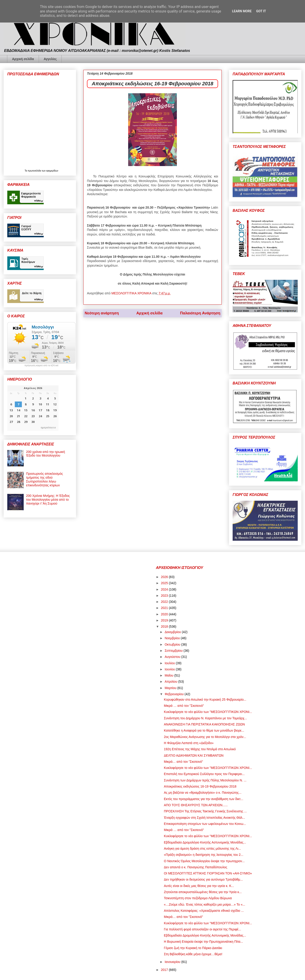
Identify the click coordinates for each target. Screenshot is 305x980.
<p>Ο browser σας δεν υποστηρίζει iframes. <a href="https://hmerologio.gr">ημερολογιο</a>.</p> (33, 408)
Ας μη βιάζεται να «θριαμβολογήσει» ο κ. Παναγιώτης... (203, 793)
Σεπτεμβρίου (174, 651)
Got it (261, 11)
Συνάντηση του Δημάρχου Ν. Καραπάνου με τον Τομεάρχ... (205, 718)
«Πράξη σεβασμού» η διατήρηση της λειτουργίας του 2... (204, 855)
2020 (165, 614)
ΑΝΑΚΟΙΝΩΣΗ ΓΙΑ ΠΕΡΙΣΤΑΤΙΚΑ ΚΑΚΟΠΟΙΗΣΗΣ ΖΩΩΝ (204, 724)
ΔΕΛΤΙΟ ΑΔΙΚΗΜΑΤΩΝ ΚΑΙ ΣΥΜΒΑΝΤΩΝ (194, 755)
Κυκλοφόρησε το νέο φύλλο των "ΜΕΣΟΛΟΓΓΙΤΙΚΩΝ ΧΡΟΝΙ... (208, 712)
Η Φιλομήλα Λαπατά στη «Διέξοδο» (189, 743)
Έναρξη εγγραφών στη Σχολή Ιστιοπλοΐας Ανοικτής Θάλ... (205, 818)
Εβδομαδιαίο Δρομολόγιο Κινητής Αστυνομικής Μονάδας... (205, 842)
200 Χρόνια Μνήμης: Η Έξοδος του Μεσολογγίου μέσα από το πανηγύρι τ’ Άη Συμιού (48, 500)
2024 (165, 589)
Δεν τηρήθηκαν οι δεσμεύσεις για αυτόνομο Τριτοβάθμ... (203, 879)
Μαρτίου (171, 688)
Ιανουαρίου (173, 962)
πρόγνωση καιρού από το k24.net (42, 366)
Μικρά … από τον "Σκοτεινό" (184, 706)
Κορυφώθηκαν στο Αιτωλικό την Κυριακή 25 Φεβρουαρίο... (205, 700)
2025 (165, 583)
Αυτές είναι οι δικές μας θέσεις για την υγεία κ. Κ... (199, 886)
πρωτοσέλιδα (35, 171)
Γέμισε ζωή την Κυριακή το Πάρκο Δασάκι (193, 948)
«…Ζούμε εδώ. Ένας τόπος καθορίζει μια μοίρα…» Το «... (205, 904)
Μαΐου (169, 675)
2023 (165, 596)
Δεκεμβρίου (173, 632)
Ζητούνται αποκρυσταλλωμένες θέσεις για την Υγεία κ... (203, 892)
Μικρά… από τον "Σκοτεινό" (183, 762)
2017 (165, 970)
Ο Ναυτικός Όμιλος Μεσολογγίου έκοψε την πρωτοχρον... (204, 861)
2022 (165, 602)
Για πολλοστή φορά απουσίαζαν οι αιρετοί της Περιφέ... (202, 929)
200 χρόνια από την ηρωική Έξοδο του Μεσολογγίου (46, 454)
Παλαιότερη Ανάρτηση (200, 313)
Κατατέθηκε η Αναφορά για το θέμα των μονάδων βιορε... (204, 730)
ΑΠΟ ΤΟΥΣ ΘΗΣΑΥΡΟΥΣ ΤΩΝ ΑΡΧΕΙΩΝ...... (196, 805)
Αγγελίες (50, 59)
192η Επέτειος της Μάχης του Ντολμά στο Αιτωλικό (200, 749)
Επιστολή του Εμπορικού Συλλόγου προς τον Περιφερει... (204, 774)
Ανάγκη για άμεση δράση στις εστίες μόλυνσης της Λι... (202, 849)
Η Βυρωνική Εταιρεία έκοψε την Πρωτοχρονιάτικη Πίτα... (203, 942)
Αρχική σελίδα (23, 59)
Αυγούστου (173, 657)
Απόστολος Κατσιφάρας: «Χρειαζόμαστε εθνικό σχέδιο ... (204, 911)
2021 (165, 608)
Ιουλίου (170, 663)
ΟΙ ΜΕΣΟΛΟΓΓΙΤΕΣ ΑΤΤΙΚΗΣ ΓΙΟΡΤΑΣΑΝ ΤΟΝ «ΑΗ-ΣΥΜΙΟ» (208, 873)
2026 (165, 577)
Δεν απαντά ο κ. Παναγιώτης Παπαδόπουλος (196, 867)
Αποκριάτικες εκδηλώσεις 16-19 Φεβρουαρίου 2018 (200, 786)
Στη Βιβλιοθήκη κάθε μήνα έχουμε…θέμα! (193, 954)
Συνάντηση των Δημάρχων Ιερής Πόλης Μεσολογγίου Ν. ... (205, 780)
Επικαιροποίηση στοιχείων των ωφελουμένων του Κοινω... (205, 824)
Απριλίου (171, 682)
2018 (165, 626)
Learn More (242, 11)
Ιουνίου (170, 669)
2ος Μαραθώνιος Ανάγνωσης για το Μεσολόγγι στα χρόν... (205, 737)
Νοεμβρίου (173, 638)
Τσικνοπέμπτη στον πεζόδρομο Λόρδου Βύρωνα (198, 898)
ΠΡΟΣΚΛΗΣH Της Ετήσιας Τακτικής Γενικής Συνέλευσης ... (205, 811)
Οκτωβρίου (173, 644)
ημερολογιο (48, 427)
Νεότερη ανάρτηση (102, 313)
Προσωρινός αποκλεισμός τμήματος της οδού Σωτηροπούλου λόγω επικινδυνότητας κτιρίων (45, 479)
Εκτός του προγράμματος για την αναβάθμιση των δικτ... (204, 799)
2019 (165, 620)
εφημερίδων (52, 171)
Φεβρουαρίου (174, 694)
